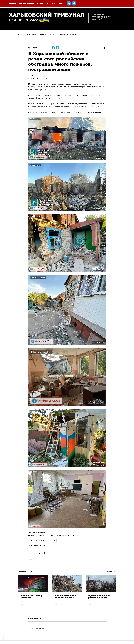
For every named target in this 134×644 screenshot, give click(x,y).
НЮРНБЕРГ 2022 (23, 20)
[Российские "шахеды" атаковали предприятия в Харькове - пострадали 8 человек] (33, 584)
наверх (3, 637)
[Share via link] (45, 553)
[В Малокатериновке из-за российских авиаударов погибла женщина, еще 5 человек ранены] (67, 584)
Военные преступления (68, 34)
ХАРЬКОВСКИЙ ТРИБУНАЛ (47, 15)
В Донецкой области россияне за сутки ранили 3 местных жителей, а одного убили (99, 597)
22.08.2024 (51, 540)
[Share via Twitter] (34, 553)
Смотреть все (112, 571)
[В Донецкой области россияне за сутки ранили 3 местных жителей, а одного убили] (101, 584)
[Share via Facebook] (29, 553)
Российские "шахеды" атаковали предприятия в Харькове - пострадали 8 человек (33, 597)
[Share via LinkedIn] (40, 553)
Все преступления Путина (27, 34)
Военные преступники (48, 34)
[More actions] (104, 48)
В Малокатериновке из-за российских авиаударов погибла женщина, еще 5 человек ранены (65, 597)
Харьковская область (37, 540)
